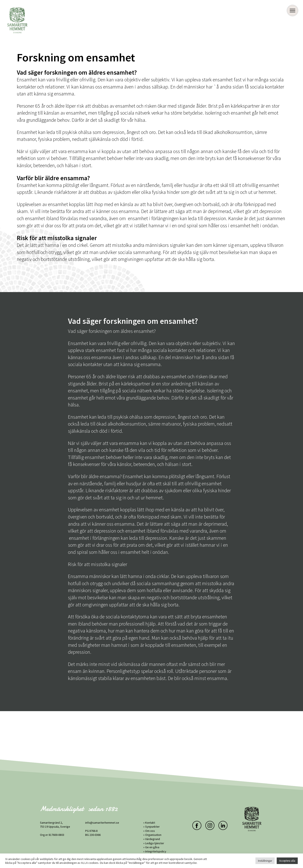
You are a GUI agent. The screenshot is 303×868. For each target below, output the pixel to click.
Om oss (150, 831)
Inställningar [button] (265, 861)
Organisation (153, 835)
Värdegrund (153, 839)
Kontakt (150, 823)
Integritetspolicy (156, 851)
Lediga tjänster (155, 843)
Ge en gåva (152, 847)
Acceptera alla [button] (287, 861)
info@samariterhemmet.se (102, 823)
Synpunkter (152, 827)
